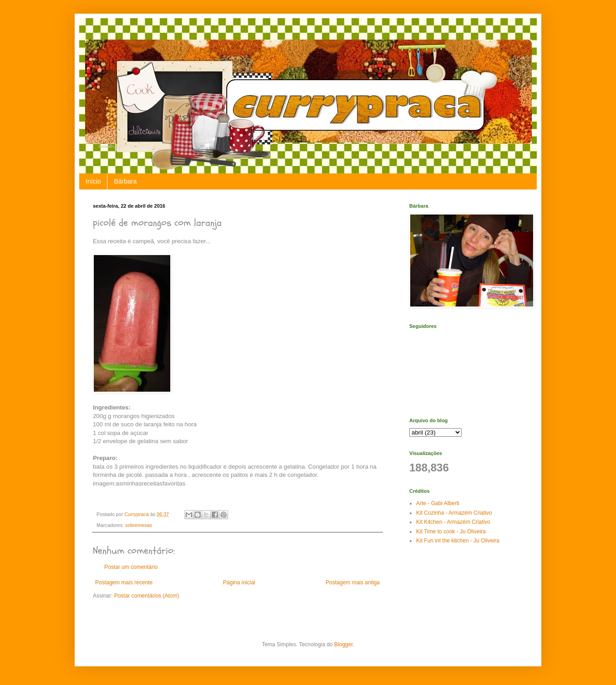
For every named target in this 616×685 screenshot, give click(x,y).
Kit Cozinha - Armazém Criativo (454, 513)
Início (93, 181)
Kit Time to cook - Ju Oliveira (451, 532)
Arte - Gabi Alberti (438, 503)
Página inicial (239, 583)
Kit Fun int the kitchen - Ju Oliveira (458, 541)
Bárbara (125, 181)
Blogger (344, 644)
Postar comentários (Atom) (147, 596)
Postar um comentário (131, 567)
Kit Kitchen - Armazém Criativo (453, 522)
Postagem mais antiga (353, 583)
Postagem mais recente (124, 583)
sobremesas (139, 525)
